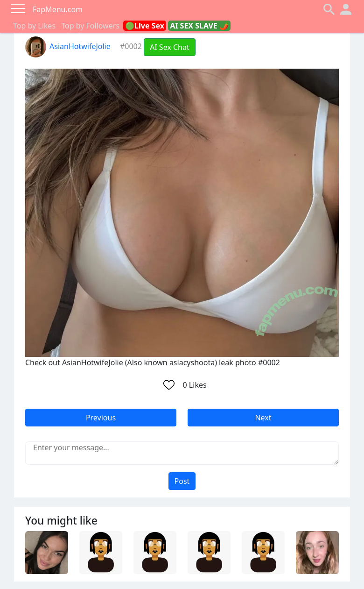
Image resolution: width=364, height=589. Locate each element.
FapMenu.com (58, 9)
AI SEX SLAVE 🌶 (199, 26)
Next (263, 418)
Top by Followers (90, 26)
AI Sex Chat (170, 47)
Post (182, 481)
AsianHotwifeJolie (68, 46)
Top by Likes (34, 26)
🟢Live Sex (145, 26)
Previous (101, 418)
